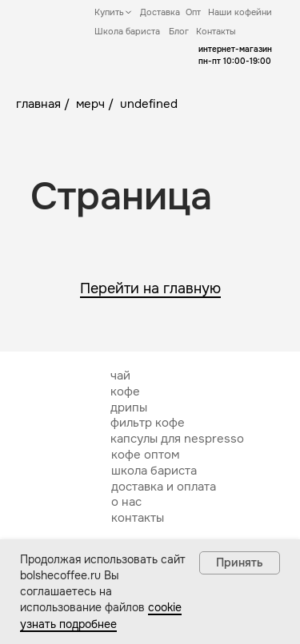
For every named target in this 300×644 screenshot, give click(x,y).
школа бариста (154, 471)
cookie (165, 607)
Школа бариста (127, 31)
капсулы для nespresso (177, 439)
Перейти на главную (150, 288)
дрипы (129, 407)
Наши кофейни (240, 12)
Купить (109, 12)
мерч (90, 104)
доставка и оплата (164, 487)
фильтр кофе (148, 423)
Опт (193, 12)
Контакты (216, 31)
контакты (138, 518)
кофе (125, 392)
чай (120, 376)
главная (38, 104)
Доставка (160, 12)
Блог (179, 31)
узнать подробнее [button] (68, 624)
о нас (126, 502)
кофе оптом (145, 455)
